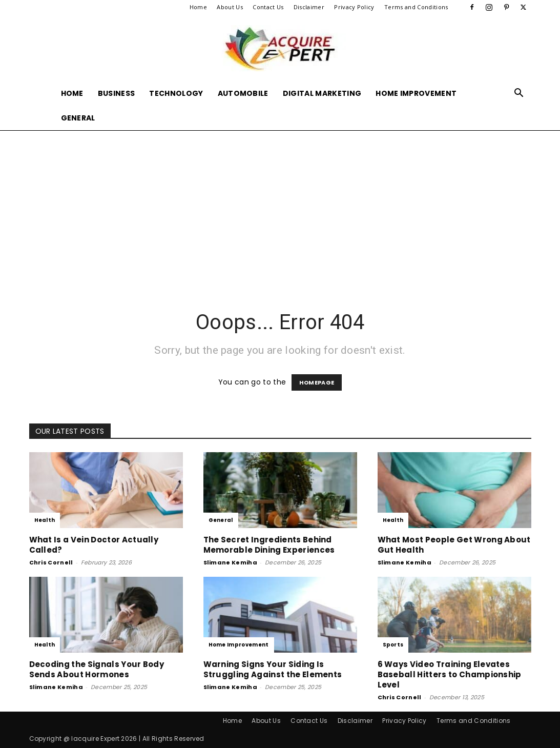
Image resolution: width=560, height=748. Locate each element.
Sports (393, 645)
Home (198, 7)
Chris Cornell (51, 562)
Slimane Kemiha (230, 562)
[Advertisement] (280, 207)
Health (45, 520)
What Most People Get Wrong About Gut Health (454, 545)
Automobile (243, 93)
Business (117, 93)
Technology (176, 93)
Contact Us (268, 7)
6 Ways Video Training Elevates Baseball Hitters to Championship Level (450, 674)
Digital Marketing (322, 93)
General (78, 118)
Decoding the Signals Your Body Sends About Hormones (97, 669)
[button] (519, 94)
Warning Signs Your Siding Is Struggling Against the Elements (273, 669)
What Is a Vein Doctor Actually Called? (94, 545)
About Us (230, 7)
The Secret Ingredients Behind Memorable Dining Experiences (269, 545)
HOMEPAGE (317, 382)
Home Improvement (416, 93)
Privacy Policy (354, 7)
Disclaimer (309, 7)
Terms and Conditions (416, 7)
